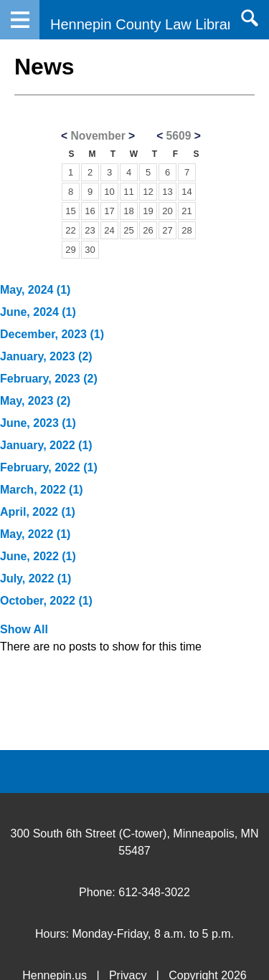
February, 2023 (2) (49, 379)
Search (249, 18)
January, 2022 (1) (46, 445)
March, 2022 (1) (42, 490)
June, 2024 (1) (38, 312)
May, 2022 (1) (35, 534)
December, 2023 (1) (52, 334)
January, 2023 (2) (46, 356)
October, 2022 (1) (46, 601)
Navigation (20, 20)
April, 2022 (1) (38, 512)
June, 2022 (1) (38, 556)
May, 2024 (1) (35, 290)
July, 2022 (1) (36, 578)
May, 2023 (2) (35, 401)
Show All (24, 629)
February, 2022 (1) (49, 467)
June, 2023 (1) (38, 423)
